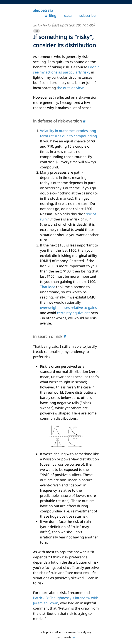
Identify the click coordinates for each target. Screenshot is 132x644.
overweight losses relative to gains (69, 308)
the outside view (70, 88)
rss (74, 637)
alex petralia (43, 10)
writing (50, 16)
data (68, 16)
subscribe (87, 16)
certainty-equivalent (73, 313)
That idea (48, 287)
